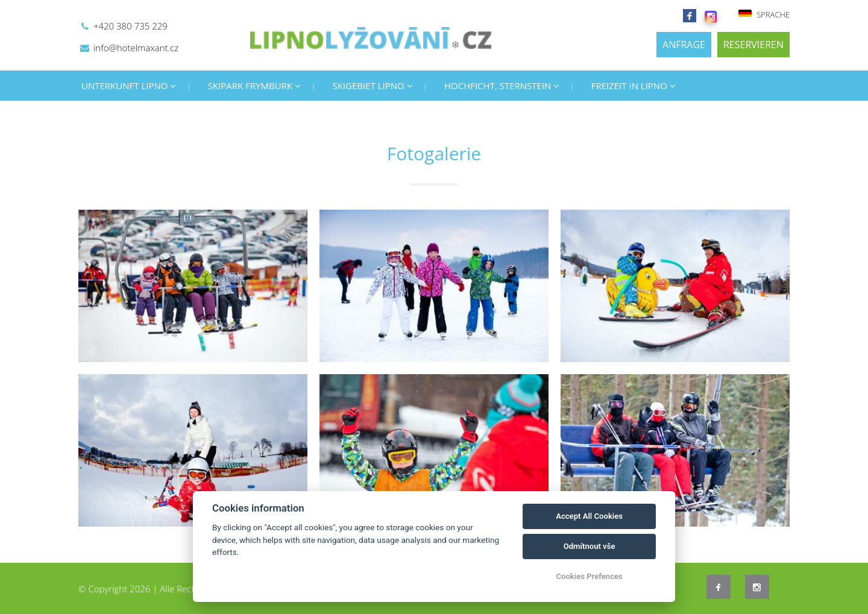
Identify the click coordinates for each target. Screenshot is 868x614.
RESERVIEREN (753, 45)
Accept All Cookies (589, 516)
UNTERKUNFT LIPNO (129, 86)
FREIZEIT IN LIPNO (634, 86)
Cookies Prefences (589, 576)
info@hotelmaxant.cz (136, 48)
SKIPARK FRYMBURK (254, 86)
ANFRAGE (684, 45)
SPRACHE (764, 14)
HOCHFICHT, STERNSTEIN (502, 86)
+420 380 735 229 (131, 26)
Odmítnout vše (590, 546)
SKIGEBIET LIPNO (372, 86)
